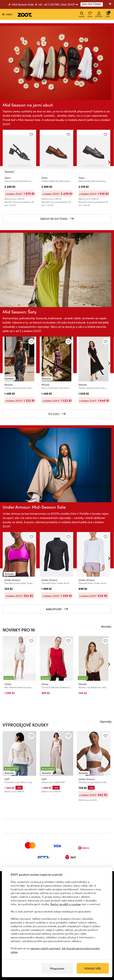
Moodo (9, 385)
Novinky (106, 626)
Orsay (8, 684)
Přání (90, 15)
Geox (7, 178)
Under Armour (12, 580)
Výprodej (106, 721)
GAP (7, 779)
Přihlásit (99, 15)
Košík (108, 14)
